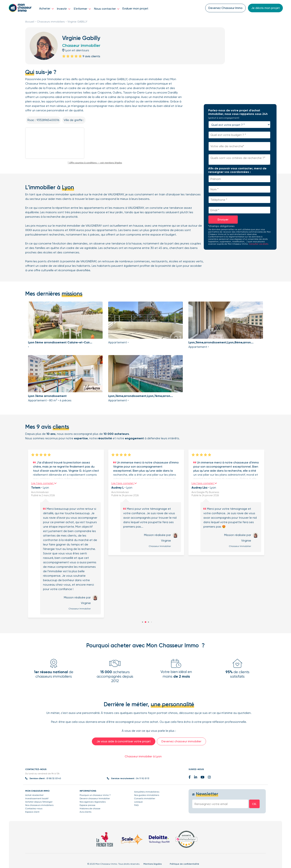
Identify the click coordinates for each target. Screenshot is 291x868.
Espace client (32, 812)
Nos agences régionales (93, 802)
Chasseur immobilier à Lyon (143, 756)
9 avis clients (91, 56)
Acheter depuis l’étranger (39, 802)
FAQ (136, 805)
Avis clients (85, 812)
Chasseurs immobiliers (51, 22)
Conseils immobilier (145, 798)
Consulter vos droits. (259, 244)
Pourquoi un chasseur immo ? (95, 795)
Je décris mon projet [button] (265, 8)
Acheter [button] (46, 8)
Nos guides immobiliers (147, 795)
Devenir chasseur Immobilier (95, 798)
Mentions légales (153, 864)
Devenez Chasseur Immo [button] (225, 8)
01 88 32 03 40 (54, 778)
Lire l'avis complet (41, 483)
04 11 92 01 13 (143, 778)
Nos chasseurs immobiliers (39, 805)
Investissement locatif (37, 798)
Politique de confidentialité (184, 864)
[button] (145, 622)
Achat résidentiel (34, 795)
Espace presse (88, 805)
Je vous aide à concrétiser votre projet (124, 741)
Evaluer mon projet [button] (135, 8)
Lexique (138, 802)
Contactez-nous (34, 809)
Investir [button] (64, 9)
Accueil (30, 22)
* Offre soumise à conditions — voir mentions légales (95, 163)
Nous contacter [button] (107, 9)
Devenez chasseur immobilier (181, 741)
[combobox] (239, 146)
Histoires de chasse (90, 809)
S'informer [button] (82, 9)
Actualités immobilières (147, 792)
